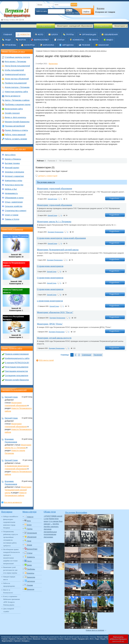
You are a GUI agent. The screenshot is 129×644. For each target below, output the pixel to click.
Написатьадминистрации (118, 639)
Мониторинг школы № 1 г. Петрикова (54, 222)
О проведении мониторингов (50, 266)
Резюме (44, 639)
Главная (39, 51)
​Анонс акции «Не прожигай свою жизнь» (90, 51)
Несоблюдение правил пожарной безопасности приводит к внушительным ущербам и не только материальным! (11, 556)
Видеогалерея (7, 641)
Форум (103, 639)
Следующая (87, 355)
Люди (97, 639)
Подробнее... (115, 198)
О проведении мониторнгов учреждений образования (61, 238)
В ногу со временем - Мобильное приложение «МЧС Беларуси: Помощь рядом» (11, 601)
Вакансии (37, 639)
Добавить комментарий (48, 176)
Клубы (74, 639)
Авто (52, 524)
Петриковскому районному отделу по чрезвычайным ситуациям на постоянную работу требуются (11, 539)
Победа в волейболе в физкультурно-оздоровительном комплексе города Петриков (11, 522)
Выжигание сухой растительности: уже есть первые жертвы (10, 570)
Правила (12, 639)
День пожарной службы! (9, 610)
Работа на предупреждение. (9, 585)
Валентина (53, 64)
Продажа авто (83, 639)
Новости (46, 51)
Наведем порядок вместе (9, 578)
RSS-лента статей (46, 360)
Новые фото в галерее (95, 630)
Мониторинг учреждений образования (54, 188)
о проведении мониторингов (50, 301)
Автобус (56, 524)
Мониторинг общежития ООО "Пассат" (55, 312)
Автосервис (48, 537)
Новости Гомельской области (62, 51)
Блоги (29, 639)
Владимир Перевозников (56, 232)
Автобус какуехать (51, 527)
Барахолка (52, 639)
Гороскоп (17, 641)
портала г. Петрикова (30, 637)
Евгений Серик (52, 199)
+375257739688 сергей (53, 516)
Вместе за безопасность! (8, 591)
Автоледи (48, 529)
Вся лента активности (13, 502)
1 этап (46, 519)
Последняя (98, 355)
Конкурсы (25, 641)
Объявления (21, 639)
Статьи (61, 639)
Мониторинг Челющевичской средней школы (58, 250)
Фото (92, 639)
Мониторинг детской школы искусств (54, 338)
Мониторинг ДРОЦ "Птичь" (50, 324)
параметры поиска (73, 13)
